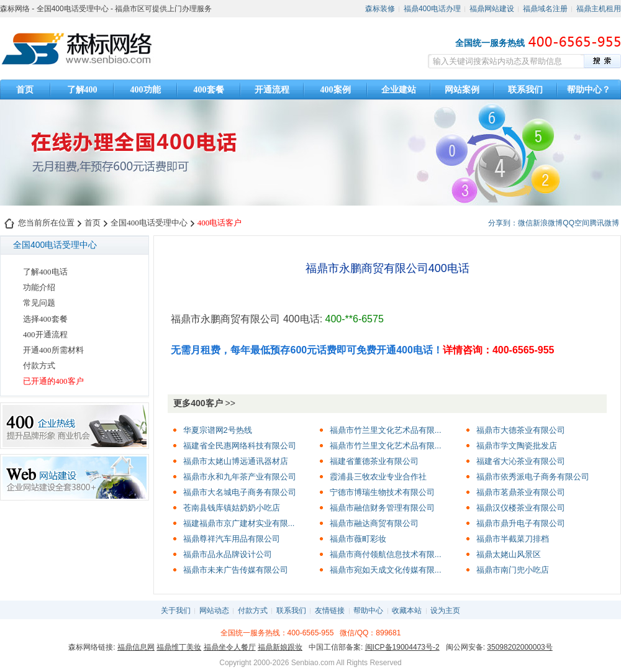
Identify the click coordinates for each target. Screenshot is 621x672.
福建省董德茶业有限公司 (374, 461)
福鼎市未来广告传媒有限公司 (236, 570)
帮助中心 (368, 611)
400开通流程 (45, 334)
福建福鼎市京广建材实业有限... (239, 523)
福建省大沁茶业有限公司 (521, 461)
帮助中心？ (589, 90)
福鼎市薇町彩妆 (358, 539)
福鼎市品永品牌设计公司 (228, 554)
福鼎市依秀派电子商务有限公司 (533, 477)
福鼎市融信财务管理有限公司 (382, 508)
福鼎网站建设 (492, 9)
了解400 (82, 90)
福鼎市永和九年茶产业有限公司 (240, 477)
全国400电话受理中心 (149, 223)
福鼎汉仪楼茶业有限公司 (521, 508)
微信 (525, 223)
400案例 (336, 90)
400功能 (146, 90)
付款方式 (39, 366)
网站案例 (462, 90)
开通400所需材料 (53, 350)
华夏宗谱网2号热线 (218, 430)
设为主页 (445, 611)
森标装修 (380, 9)
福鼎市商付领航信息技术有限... (386, 554)
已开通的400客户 (53, 381)
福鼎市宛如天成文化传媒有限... (386, 570)
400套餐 (209, 90)
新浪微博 (548, 223)
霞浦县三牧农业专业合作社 (378, 477)
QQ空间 (576, 223)
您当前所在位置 (46, 223)
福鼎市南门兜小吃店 (513, 570)
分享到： (503, 223)
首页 (25, 90)
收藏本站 (407, 611)
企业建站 (399, 90)
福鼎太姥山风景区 (509, 554)
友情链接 (330, 611)
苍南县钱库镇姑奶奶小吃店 (232, 508)
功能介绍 (39, 287)
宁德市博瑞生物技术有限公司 (382, 492)
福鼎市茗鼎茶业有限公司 (521, 492)
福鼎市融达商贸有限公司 (374, 523)
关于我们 (176, 611)
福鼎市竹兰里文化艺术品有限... (386, 430)
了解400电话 (45, 272)
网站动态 (214, 611)
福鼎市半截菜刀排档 (513, 539)
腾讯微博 (604, 223)
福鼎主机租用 (599, 9)
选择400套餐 (45, 319)
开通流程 (272, 90)
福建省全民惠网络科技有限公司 (240, 446)
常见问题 (39, 303)
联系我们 (525, 90)
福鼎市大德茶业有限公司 (521, 430)
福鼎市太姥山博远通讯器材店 (236, 461)
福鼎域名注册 (545, 9)
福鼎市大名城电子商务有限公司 (240, 492)
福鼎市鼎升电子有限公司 (521, 523)
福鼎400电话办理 (432, 9)
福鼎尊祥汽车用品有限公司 (232, 539)
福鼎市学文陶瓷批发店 (517, 446)
